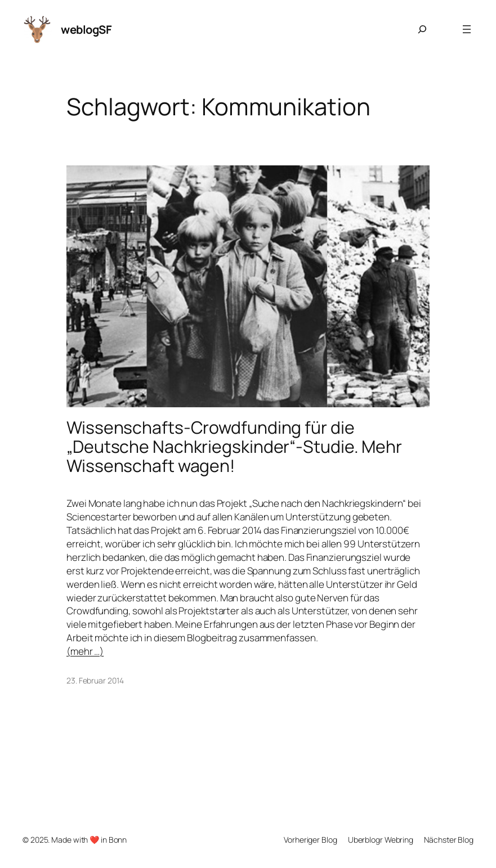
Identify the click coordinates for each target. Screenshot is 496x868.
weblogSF (86, 29)
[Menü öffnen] (467, 29)
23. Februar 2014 (95, 680)
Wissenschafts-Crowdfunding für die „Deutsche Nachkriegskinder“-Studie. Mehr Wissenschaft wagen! (234, 447)
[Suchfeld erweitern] (422, 29)
